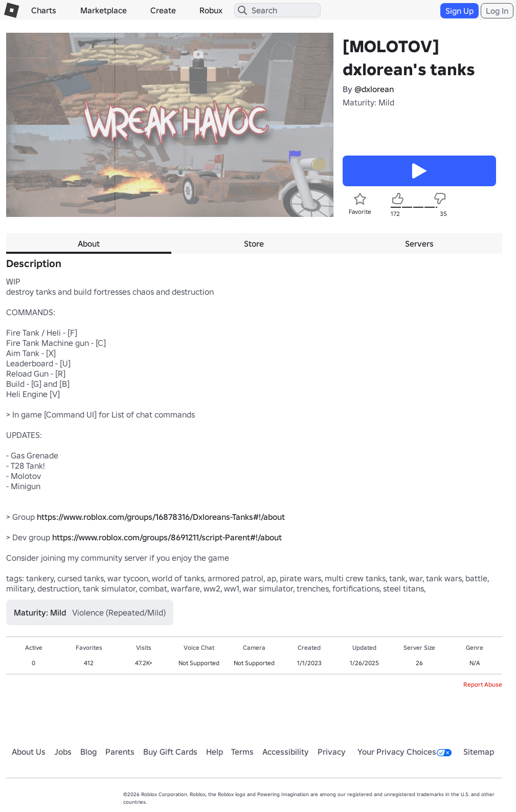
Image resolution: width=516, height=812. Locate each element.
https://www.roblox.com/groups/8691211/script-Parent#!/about (167, 537)
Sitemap (479, 752)
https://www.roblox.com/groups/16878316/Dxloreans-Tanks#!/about (161, 517)
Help (215, 752)
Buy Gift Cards (170, 752)
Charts (44, 10)
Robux (211, 10)
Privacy (332, 752)
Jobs (63, 752)
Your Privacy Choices (405, 752)
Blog (88, 752)
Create (163, 10)
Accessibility (286, 752)
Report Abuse (483, 684)
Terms (242, 752)
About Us (29, 752)
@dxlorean (374, 89)
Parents (120, 752)
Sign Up (459, 11)
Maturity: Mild (368, 102)
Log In (497, 11)
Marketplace (104, 10)
